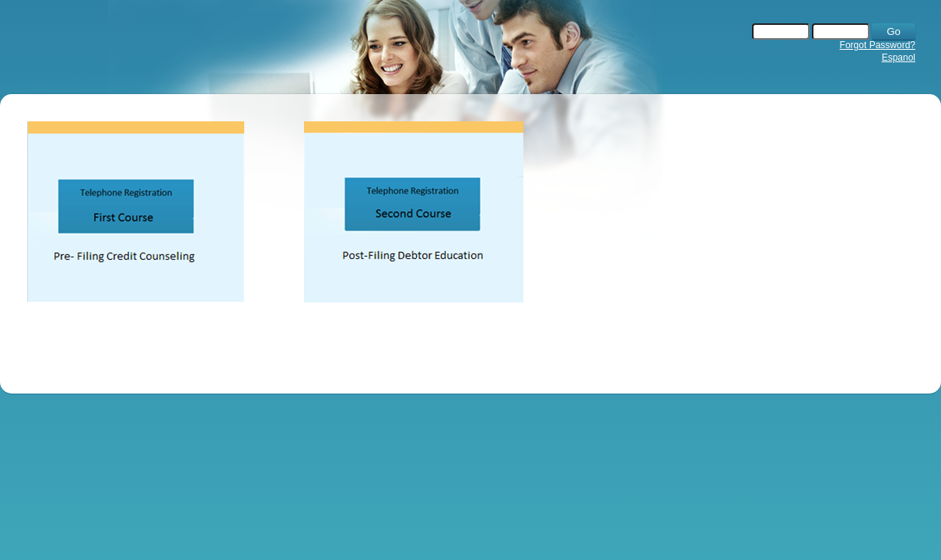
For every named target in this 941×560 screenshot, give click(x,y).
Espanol (899, 58)
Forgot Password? (878, 45)
